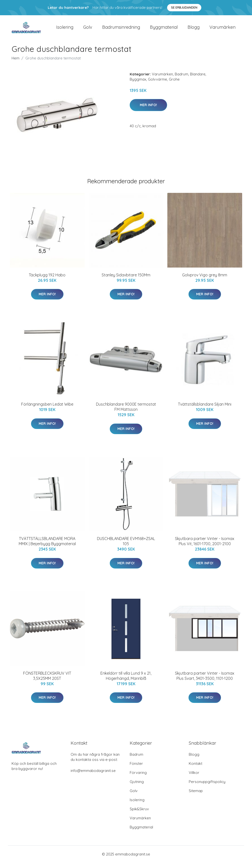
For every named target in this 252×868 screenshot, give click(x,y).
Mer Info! (148, 110)
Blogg (194, 30)
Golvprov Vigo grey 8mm (205, 280)
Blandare (198, 79)
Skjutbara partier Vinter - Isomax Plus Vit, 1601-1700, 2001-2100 (205, 547)
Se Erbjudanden (184, 7)
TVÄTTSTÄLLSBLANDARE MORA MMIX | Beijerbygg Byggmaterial (47, 547)
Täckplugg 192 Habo (47, 280)
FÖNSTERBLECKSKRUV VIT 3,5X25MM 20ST (47, 681)
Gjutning (137, 787)
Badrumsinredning (121, 30)
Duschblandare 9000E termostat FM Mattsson (126, 412)
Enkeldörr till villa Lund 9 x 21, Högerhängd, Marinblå (126, 681)
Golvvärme (157, 85)
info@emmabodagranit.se (93, 776)
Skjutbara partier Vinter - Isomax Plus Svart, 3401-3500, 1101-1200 (205, 681)
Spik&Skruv (139, 814)
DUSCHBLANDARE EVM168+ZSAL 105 (126, 547)
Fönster (136, 769)
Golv (88, 30)
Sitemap (196, 796)
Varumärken (222, 30)
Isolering (65, 30)
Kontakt (196, 769)
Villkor (194, 778)
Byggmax (138, 85)
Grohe (174, 85)
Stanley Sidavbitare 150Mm (126, 280)
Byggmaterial (164, 30)
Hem (16, 64)
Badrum (181, 79)
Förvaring (138, 778)
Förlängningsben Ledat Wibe (47, 410)
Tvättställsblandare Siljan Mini (205, 410)
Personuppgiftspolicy (207, 787)
